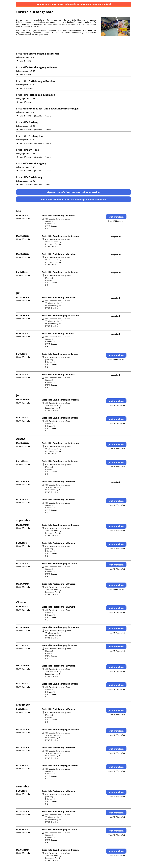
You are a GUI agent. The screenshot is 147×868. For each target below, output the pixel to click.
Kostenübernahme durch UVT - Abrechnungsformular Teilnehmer (74, 199)
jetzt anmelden (116, 217)
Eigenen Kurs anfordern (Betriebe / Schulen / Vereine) (73, 192)
